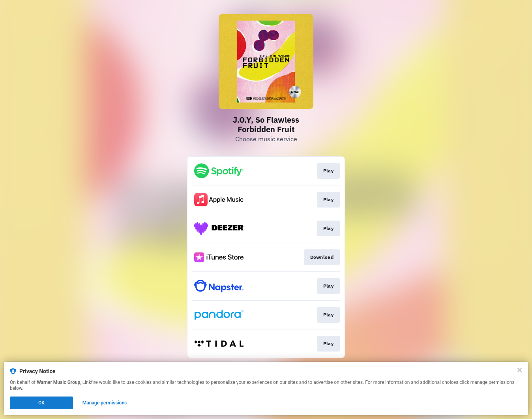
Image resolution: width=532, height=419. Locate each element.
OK (41, 403)
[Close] (520, 370)
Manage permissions (105, 403)
